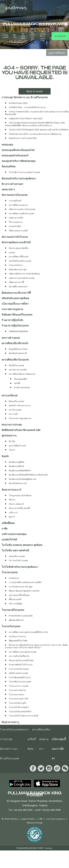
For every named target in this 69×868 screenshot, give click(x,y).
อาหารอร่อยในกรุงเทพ (19, 669)
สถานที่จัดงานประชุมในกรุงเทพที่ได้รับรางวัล (28, 632)
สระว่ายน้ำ (14, 414)
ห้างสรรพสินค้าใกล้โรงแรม (21, 665)
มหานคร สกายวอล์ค (18, 370)
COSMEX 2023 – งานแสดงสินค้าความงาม (27, 107)
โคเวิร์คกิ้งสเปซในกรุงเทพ (20, 261)
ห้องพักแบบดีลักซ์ (16, 466)
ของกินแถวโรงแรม (17, 636)
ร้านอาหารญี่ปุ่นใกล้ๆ (12, 320)
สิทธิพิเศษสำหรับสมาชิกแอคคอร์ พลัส (21, 430)
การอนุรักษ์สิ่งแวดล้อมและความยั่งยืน (25, 582)
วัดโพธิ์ (17, 383)
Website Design (35, 823)
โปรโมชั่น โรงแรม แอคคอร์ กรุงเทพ (24, 172)
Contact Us (14, 578)
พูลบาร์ (12, 517)
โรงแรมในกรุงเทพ (11, 626)
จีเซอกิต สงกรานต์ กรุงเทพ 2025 (23, 138)
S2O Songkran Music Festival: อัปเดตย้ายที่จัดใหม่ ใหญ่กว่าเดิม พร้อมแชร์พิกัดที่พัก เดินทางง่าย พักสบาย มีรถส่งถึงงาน (35, 124)
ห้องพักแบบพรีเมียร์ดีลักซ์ (20, 471)
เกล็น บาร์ (13, 513)
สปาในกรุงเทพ (15, 410)
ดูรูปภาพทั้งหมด (57, 53)
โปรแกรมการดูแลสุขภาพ (20, 418)
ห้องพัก (15, 36)
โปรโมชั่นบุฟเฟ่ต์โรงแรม (20, 677)
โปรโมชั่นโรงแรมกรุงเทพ (20, 682)
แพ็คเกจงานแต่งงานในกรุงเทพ (22, 209)
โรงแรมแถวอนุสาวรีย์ (18, 699)
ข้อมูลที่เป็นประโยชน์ (18, 349)
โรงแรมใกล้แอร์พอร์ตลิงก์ (20, 712)
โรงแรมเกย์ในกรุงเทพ (13, 610)
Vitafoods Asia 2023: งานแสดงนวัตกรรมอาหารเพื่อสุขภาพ (35, 134)
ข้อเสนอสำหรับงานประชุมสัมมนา (19, 178)
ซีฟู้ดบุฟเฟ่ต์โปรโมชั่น (18, 641)
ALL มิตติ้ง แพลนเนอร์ (18, 287)
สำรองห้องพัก (60, 36)
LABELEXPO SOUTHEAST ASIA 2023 (26, 119)
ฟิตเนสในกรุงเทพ (16, 401)
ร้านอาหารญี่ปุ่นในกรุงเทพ (15, 325)
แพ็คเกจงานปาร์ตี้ (16, 282)
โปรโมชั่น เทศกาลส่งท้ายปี (15, 550)
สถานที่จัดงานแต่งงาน (18, 205)
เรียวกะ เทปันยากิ (16, 504)
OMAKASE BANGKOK (18, 331)
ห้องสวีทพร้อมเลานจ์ (18, 483)
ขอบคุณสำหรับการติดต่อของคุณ (19, 161)
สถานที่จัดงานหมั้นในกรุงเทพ (21, 214)
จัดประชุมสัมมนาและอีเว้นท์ (43, 36)
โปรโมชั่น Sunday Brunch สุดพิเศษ (22, 545)
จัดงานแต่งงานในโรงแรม (15, 237)
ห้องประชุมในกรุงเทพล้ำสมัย (21, 660)
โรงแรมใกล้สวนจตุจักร (19, 707)
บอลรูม (12, 252)
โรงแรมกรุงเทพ (5, 36)
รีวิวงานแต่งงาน (16, 222)
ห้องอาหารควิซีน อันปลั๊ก (20, 508)
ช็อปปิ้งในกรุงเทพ (16, 365)
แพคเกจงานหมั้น (16, 218)
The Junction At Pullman (20, 495)
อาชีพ (5, 529)
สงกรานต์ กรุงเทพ (11, 338)
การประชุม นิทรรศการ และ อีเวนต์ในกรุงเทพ (25, 97)
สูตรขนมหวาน (9, 435)
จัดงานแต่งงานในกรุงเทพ (15, 195)
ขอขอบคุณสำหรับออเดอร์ (15, 155)
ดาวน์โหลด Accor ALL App (21, 587)
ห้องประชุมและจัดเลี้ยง (19, 248)
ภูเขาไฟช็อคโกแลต (17, 446)
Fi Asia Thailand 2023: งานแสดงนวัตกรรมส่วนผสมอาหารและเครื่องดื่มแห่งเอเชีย (37, 113)
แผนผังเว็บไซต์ (9, 539)
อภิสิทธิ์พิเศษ (8, 523)
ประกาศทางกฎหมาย (12, 309)
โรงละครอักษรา (16, 265)
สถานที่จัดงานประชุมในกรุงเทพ (22, 652)
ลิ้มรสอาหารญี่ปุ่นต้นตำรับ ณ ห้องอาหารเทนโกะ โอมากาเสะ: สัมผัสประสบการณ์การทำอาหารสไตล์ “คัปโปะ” (36, 646)
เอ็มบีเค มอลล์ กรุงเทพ (18, 673)
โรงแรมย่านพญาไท (17, 690)
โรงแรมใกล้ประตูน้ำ (18, 703)
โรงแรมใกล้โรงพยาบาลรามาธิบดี (23, 716)
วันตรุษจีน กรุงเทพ (17, 556)
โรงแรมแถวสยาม (16, 694)
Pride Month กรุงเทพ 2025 (21, 616)
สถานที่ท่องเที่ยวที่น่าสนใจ (15, 343)
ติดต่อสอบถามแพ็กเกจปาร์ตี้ (16, 293)
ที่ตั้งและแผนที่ (15, 599)
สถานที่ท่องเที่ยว (41, 730)
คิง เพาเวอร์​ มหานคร (12, 184)
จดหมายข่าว (8, 189)
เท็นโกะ (12, 500)
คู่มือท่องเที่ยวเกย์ (16, 620)
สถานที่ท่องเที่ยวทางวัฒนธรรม (22, 374)
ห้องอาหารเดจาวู (10, 722)
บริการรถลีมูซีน (16, 604)
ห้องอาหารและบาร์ (32, 36)
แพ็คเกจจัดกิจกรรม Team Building (24, 274)
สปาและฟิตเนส (10, 395)
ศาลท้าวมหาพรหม (22, 387)
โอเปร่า (12, 450)
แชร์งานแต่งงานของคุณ (14, 534)
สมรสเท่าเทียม (15, 226)
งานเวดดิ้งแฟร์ (15, 201)
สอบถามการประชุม (12, 425)
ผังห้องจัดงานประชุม (18, 269)
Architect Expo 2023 (18, 103)
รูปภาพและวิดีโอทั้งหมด (19, 595)
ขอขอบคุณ (7, 145)
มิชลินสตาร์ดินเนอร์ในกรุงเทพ (17, 315)
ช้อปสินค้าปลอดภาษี (18, 353)
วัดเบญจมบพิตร (21, 379)
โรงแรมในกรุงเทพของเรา (14, 730)
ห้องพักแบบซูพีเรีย (16, 462)
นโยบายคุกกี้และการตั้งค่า (15, 304)
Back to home (34, 91)
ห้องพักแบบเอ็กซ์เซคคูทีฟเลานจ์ (22, 479)
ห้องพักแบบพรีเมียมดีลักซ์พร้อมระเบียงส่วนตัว (28, 475)
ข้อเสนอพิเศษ (23, 36)
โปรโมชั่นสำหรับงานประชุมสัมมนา (20, 567)
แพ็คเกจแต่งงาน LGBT (19, 231)
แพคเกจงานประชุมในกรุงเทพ (22, 278)
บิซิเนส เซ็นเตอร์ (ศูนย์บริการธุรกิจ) (24, 591)
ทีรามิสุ (12, 441)
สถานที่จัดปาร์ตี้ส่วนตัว (19, 257)
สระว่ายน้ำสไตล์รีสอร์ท (19, 656)
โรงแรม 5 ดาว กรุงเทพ (19, 686)
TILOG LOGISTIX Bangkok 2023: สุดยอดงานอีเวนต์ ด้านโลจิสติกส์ (39, 130)
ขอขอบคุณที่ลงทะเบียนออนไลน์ (18, 150)
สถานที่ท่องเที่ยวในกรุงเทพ (15, 360)
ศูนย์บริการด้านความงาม (20, 405)
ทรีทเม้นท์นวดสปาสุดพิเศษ (15, 298)
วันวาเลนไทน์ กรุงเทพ (18, 560)
